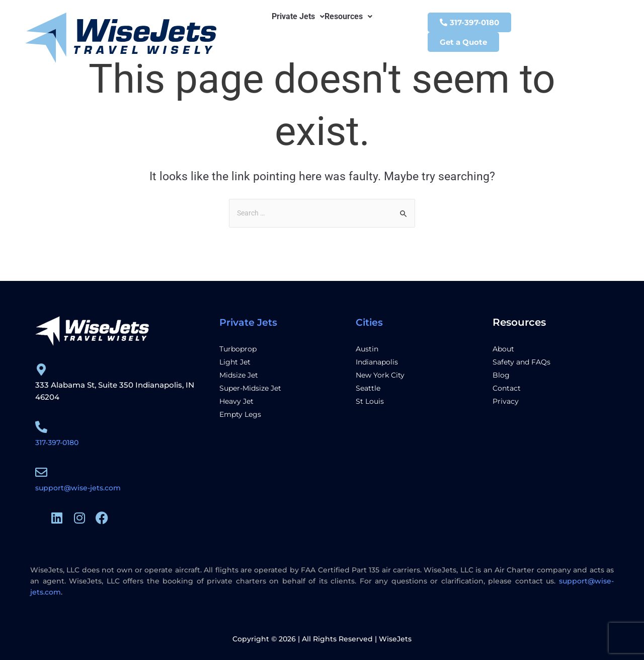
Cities (370, 322)
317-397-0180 (60, 442)
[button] (298, 17)
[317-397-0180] (41, 427)
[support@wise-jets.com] (41, 472)
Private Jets (298, 17)
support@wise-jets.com (81, 488)
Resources (348, 17)
